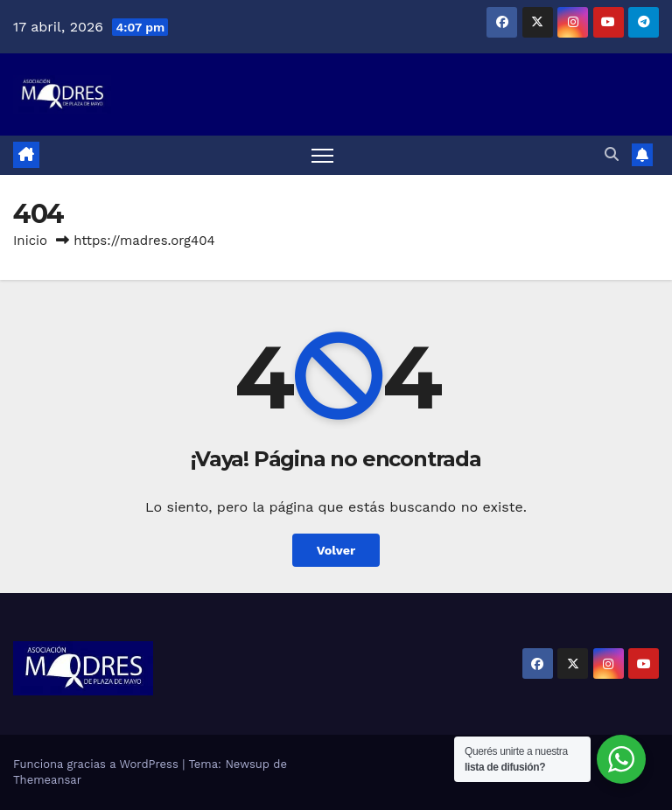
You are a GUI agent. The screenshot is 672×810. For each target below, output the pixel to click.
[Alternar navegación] (322, 155)
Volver (336, 550)
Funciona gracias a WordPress (98, 764)
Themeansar (47, 780)
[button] (612, 154)
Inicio (30, 241)
